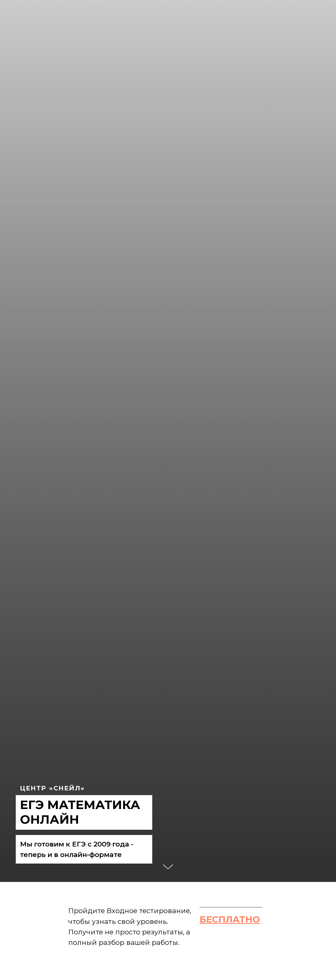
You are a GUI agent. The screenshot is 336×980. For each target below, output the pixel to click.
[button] (230, 919)
